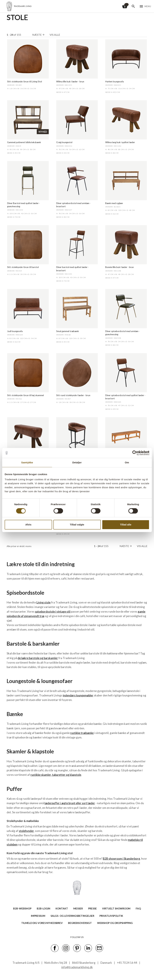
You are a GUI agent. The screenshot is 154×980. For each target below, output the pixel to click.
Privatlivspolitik (111, 916)
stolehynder (26, 831)
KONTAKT (62, 908)
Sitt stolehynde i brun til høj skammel (25, 395)
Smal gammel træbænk (68, 331)
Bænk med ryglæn (114, 203)
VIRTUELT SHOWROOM (116, 908)
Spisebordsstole (25, 593)
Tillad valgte (77, 525)
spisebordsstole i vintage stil (53, 612)
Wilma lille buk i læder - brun (70, 82)
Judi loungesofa (15, 331)
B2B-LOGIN (43, 908)
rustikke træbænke (82, 733)
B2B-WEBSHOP (22, 908)
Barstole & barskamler (33, 644)
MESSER (78, 908)
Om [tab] (127, 462)
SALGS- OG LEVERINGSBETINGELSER (72, 916)
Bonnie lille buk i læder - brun (119, 267)
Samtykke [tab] (27, 462)
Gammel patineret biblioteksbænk (24, 142)
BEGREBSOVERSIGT (80, 923)
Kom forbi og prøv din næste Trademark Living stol (40, 853)
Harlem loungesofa (115, 82)
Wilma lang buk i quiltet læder (120, 142)
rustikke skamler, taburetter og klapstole (56, 775)
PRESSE (92, 908)
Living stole (43, 602)
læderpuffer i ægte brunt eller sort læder (70, 803)
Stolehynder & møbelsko (23, 821)
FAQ (138, 908)
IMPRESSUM (38, 916)
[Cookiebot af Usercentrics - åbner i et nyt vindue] (135, 453)
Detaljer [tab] (77, 462)
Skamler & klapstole (30, 751)
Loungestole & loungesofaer (40, 681)
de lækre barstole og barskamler (38, 658)
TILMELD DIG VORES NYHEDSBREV (42, 923)
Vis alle (55, 35)
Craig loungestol (64, 142)
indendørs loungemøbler (78, 695)
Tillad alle (126, 525)
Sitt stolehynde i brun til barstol (23, 267)
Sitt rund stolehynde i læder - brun (73, 395)
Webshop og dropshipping (115, 923)
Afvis (28, 525)
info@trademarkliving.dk (77, 967)
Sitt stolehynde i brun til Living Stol (25, 82)
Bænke (15, 714)
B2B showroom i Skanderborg (121, 859)
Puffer (14, 789)
